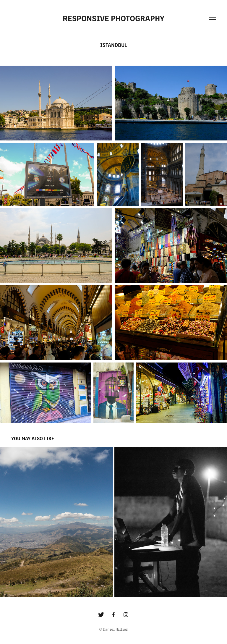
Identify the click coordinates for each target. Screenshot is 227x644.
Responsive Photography (113, 18)
